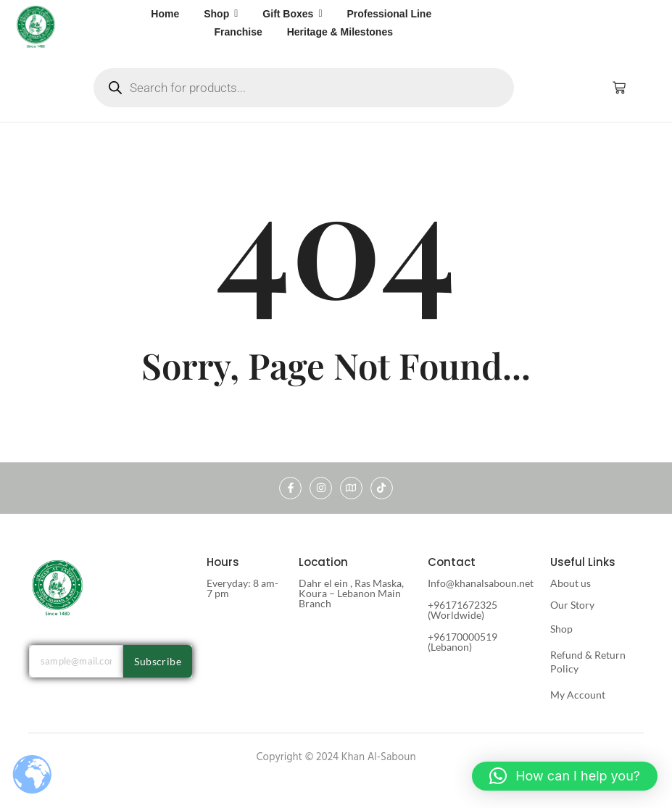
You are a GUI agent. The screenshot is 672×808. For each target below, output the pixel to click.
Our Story (572, 605)
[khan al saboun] (36, 26)
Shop (561, 629)
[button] (565, 776)
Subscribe (158, 661)
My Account (578, 695)
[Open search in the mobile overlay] (304, 88)
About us (571, 583)
